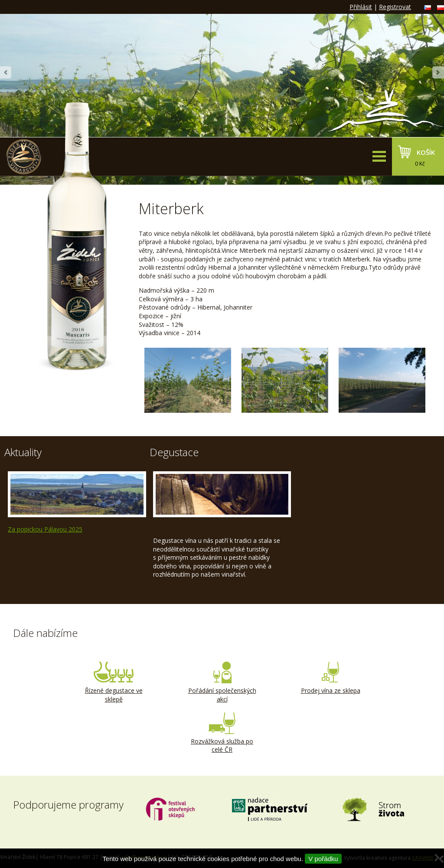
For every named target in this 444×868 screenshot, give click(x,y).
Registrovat (395, 7)
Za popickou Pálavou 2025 (45, 529)
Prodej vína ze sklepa (330, 678)
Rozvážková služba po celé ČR (222, 733)
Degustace (174, 452)
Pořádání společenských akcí (222, 682)
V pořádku (323, 859)
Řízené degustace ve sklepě (114, 682)
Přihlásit (361, 7)
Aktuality (23, 452)
